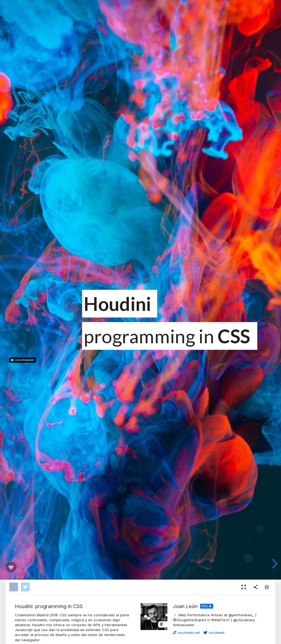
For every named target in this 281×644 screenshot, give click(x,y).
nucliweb (214, 632)
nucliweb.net (186, 632)
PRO (205, 606)
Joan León (185, 606)
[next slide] (273, 564)
